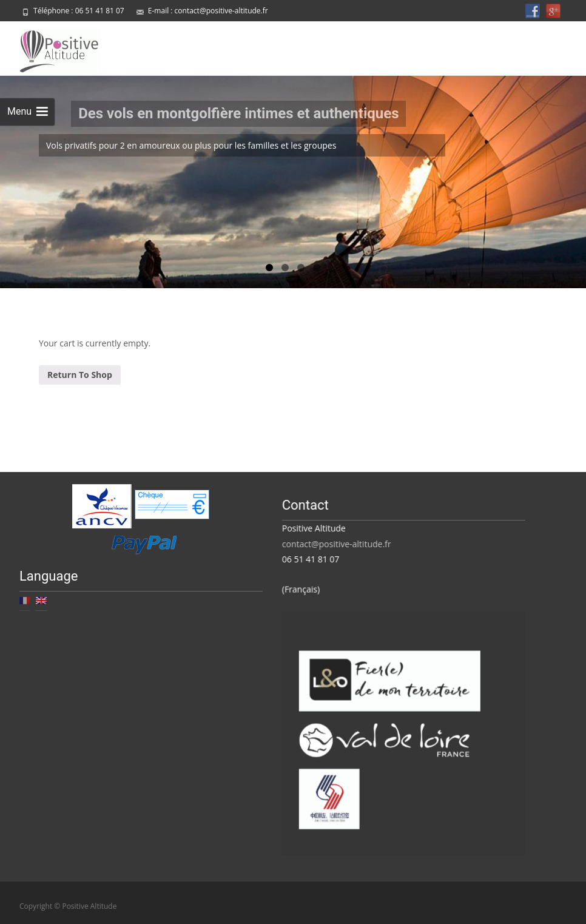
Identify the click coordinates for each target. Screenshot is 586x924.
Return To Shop (80, 373)
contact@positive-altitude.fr (221, 11)
